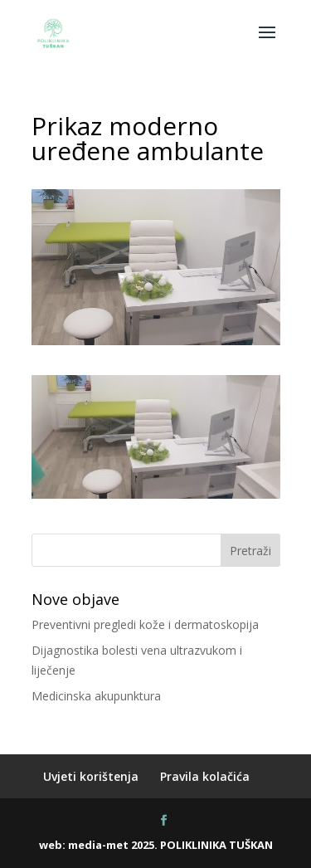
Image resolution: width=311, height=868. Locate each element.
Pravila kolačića (205, 776)
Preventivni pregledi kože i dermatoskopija (145, 624)
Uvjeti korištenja (91, 776)
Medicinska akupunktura (96, 696)
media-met (98, 845)
